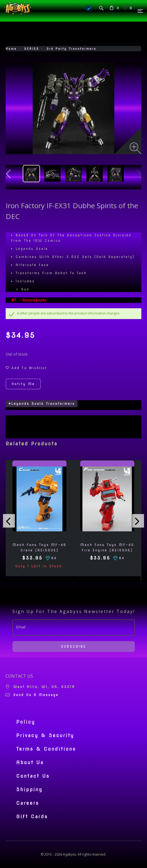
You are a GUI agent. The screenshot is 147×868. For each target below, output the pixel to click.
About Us (30, 763)
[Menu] (141, 11)
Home (11, 49)
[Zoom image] (136, 148)
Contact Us (33, 776)
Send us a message (36, 695)
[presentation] (9, 521)
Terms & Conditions (46, 749)
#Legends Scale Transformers (42, 404)
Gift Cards (32, 817)
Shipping (29, 790)
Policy (26, 722)
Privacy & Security (45, 736)
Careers (28, 803)
